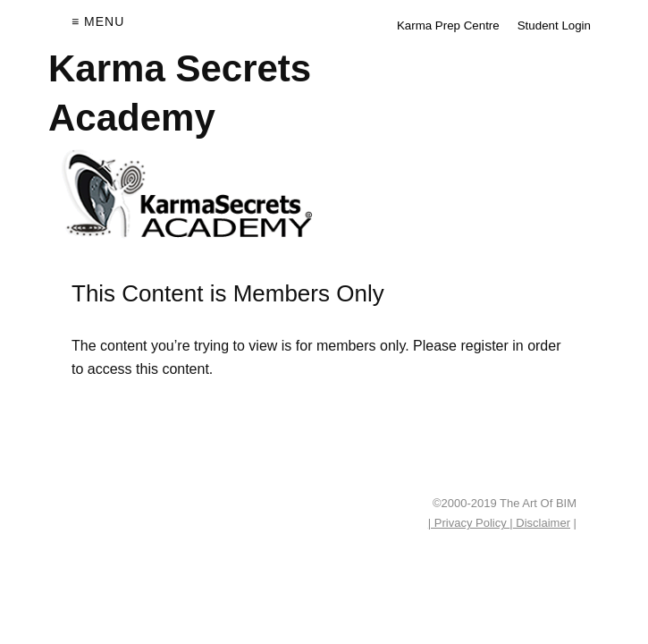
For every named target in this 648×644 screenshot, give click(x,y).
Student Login (554, 25)
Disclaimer (542, 523)
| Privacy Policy (469, 523)
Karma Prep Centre (448, 25)
